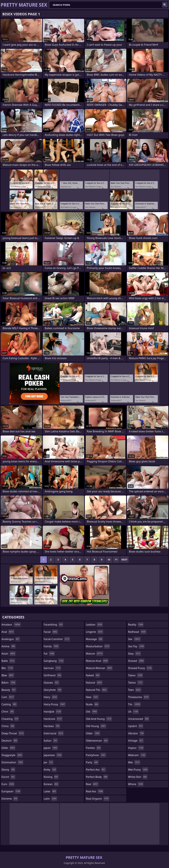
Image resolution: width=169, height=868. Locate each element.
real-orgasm (98, 799)
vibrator (136, 733)
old (92, 712)
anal (8, 632)
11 (116, 560)
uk (133, 712)
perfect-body (97, 777)
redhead (137, 632)
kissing (51, 777)
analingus (11, 639)
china (8, 726)
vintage (136, 741)
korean (51, 784)
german (52, 668)
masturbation (98, 646)
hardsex (52, 726)
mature (95, 654)
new (92, 697)
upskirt (136, 726)
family (51, 646)
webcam (137, 755)
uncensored (139, 719)
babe (8, 661)
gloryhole (53, 690)
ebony (8, 770)
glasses (52, 683)
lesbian (94, 625)
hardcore (53, 719)
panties (93, 748)
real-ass (95, 791)
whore (136, 784)
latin (51, 799)
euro (8, 784)
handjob (53, 712)
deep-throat (13, 733)
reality (136, 625)
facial (51, 632)
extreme (10, 799)
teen (135, 690)
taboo (135, 675)
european (11, 791)
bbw (8, 675)
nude (92, 704)
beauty (9, 690)
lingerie (95, 632)
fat (49, 654)
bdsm (9, 683)
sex (134, 639)
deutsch (10, 741)
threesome (139, 697)
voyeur (136, 748)
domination (12, 762)
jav (49, 762)
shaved (136, 661)
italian (51, 741)
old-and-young (99, 719)
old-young (96, 726)
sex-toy (136, 646)
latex (50, 791)
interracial (54, 733)
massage (94, 639)
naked (93, 675)
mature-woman (99, 668)
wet (134, 762)
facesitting (54, 625)
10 (109, 560)
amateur (11, 625)
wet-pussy (138, 770)
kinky (50, 770)
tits (135, 704)
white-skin (138, 777)
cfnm (8, 712)
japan (51, 748)
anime (9, 646)
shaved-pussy (140, 668)
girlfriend (53, 675)
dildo (8, 748)
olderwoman (97, 741)
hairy (51, 697)
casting (9, 704)
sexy (135, 654)
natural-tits (97, 690)
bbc (8, 668)
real (92, 784)
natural (94, 683)
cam (8, 697)
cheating (10, 719)
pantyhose (96, 755)
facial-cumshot (57, 639)
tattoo (136, 683)
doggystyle (12, 755)
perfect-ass (96, 770)
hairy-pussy (55, 704)
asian (9, 654)
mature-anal (97, 661)
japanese (53, 755)
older (93, 733)
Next (125, 560)
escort (8, 777)
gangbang (54, 661)
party (92, 762)
